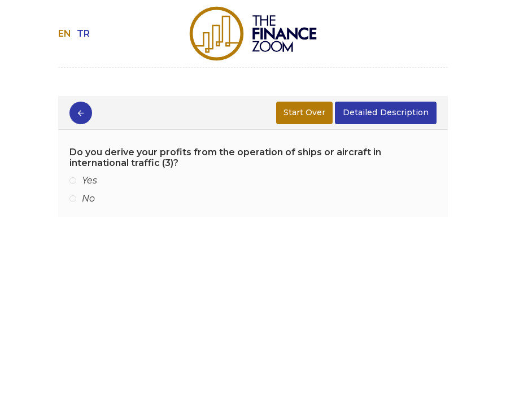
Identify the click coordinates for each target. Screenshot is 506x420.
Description (386, 113)
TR (83, 34)
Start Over (304, 112)
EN (65, 34)
